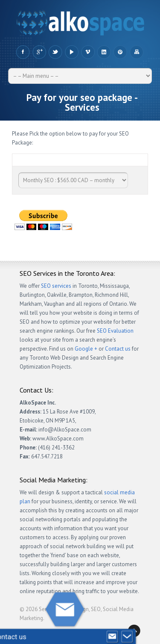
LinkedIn (104, 52)
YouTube (71, 52)
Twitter (55, 52)
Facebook (23, 52)
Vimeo (88, 52)
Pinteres (120, 52)
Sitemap (136, 52)
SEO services (56, 286)
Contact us (118, 349)
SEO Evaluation (115, 331)
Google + (39, 52)
